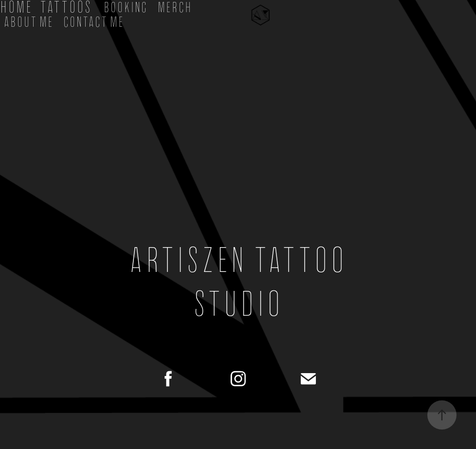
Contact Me (94, 22)
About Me (29, 22)
